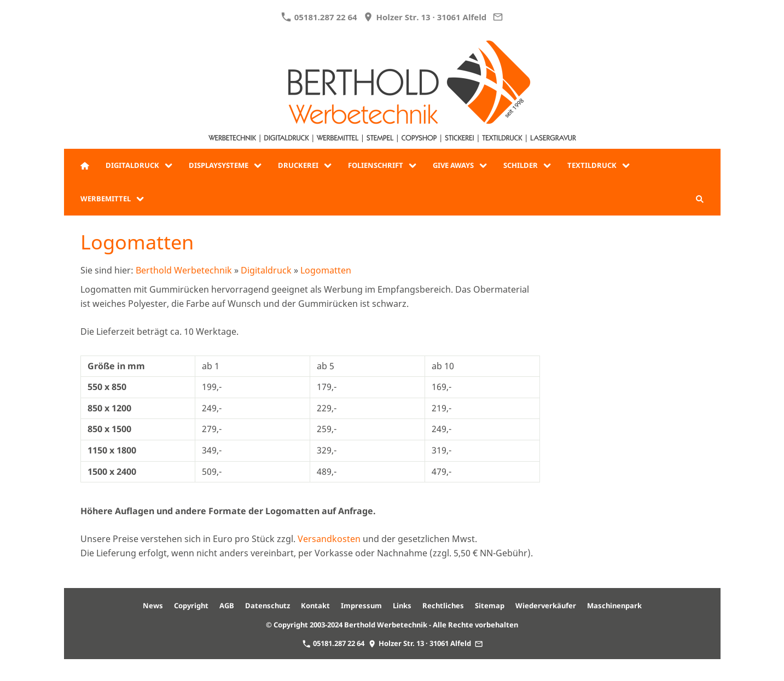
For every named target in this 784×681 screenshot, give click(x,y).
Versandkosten (329, 539)
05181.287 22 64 (319, 17)
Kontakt (315, 606)
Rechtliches (443, 606)
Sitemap (490, 606)
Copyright (191, 606)
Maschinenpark (614, 606)
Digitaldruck (266, 270)
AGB (227, 606)
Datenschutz (268, 606)
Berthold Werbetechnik (184, 270)
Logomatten (326, 270)
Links (402, 606)
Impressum (361, 606)
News (153, 606)
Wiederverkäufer (546, 606)
